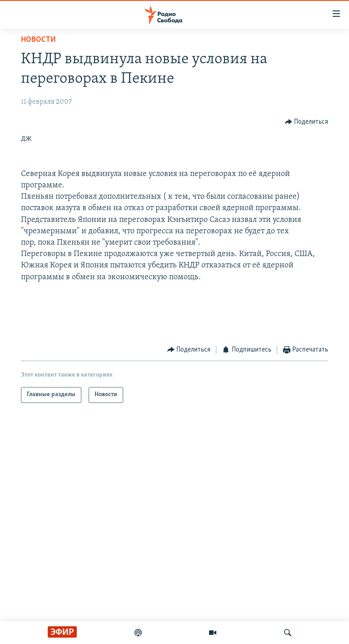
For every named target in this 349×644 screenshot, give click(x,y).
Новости (38, 40)
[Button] (307, 122)
